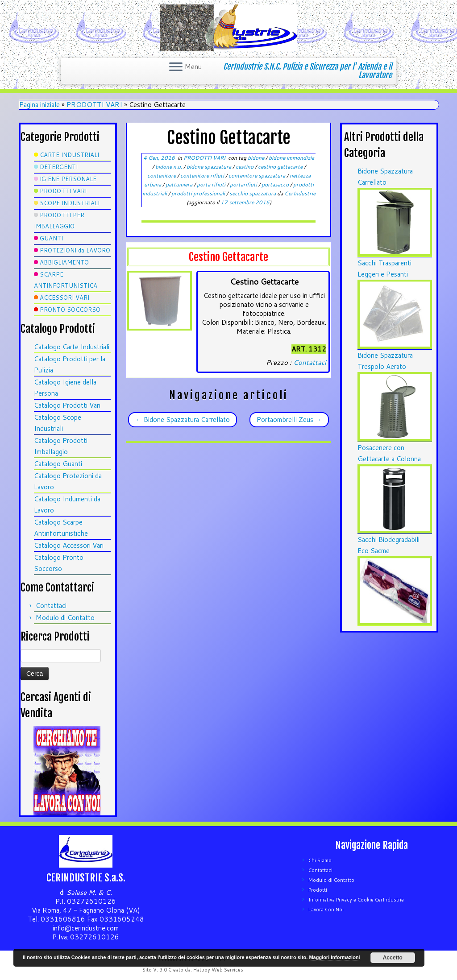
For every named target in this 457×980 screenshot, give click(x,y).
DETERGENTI (59, 167)
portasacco (276, 184)
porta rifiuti (212, 184)
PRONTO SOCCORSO (70, 310)
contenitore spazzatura (258, 176)
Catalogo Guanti (58, 464)
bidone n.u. (169, 167)
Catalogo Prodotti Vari (67, 405)
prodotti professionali (199, 193)
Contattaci (51, 606)
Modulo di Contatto (65, 618)
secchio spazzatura (253, 193)
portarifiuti (244, 184)
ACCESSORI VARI (64, 298)
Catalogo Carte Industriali (72, 347)
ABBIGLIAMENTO (64, 262)
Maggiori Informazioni (334, 957)
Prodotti (318, 890)
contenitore (162, 176)
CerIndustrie (300, 193)
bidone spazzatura (210, 167)
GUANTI (51, 238)
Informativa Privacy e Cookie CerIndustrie (356, 900)
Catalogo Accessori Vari (69, 545)
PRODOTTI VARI (94, 105)
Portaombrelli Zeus (289, 420)
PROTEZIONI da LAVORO (75, 250)
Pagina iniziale (39, 105)
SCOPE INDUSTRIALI (70, 203)
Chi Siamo (320, 860)
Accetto (393, 958)
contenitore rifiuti (203, 176)
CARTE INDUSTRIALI (69, 155)
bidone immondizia (291, 158)
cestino (245, 167)
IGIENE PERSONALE (68, 179)
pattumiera (180, 184)
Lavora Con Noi (326, 910)
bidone (257, 158)
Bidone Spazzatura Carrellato (183, 420)
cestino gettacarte (281, 167)
